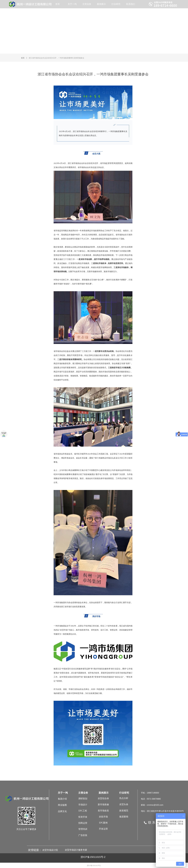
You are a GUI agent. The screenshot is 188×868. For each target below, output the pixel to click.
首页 (23, 58)
